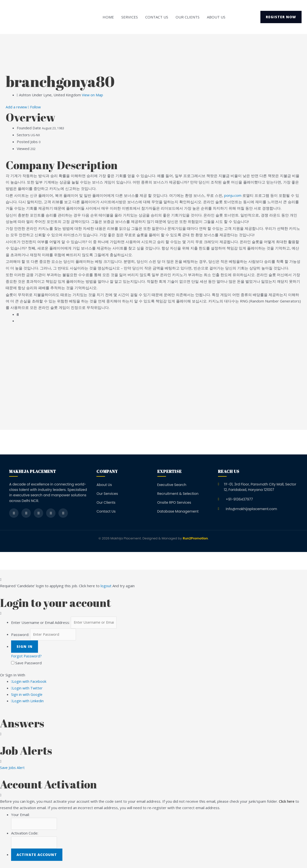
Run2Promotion (195, 538)
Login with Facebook (29, 682)
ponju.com (233, 195)
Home (108, 17)
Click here (287, 802)
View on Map (93, 95)
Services (130, 17)
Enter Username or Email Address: (40, 623)
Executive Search (172, 485)
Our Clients (188, 17)
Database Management (178, 511)
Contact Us (157, 17)
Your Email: (20, 815)
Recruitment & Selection (178, 494)
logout (106, 586)
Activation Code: (25, 834)
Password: (20, 635)
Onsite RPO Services (174, 502)
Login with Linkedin (28, 701)
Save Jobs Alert (13, 768)
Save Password (28, 664)
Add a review (17, 107)
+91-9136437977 (239, 499)
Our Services (107, 494)
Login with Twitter (27, 689)
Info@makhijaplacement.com (252, 509)
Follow (35, 107)
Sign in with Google (27, 695)
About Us (216, 17)
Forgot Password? (27, 657)
